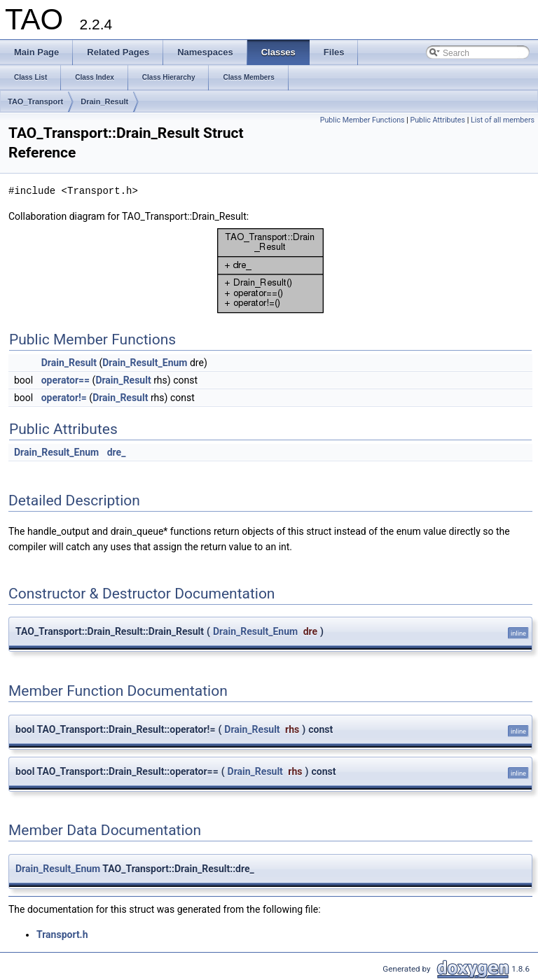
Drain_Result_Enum (145, 363)
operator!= (64, 398)
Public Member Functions (363, 120)
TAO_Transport (35, 101)
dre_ (117, 452)
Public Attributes (437, 120)
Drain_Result (104, 101)
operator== (65, 380)
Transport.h (62, 934)
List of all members (503, 120)
